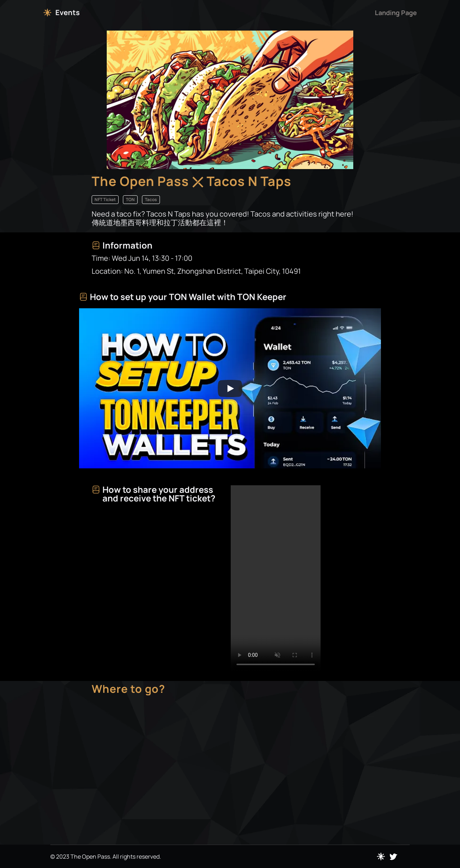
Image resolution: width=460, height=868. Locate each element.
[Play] (230, 388)
